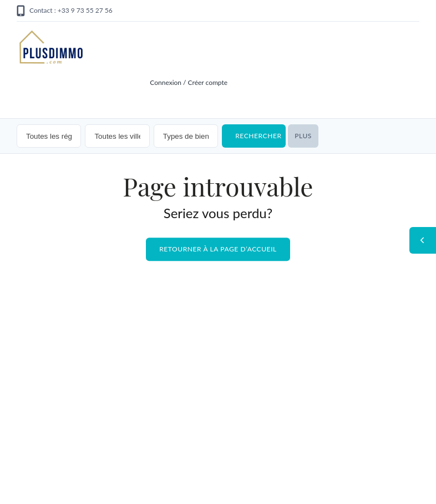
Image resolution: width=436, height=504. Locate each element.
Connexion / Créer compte (189, 82)
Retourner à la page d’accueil (218, 250)
